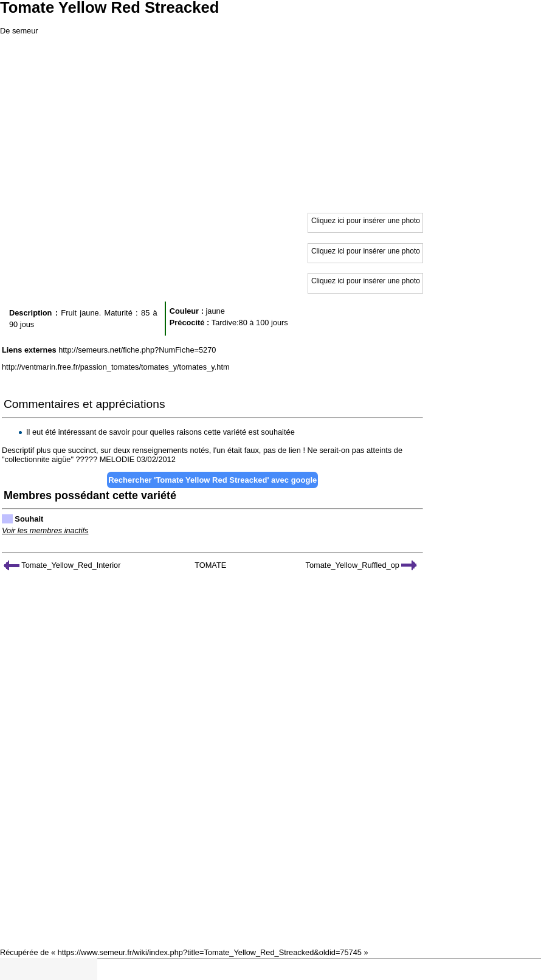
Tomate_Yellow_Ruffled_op (362, 565)
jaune (215, 311)
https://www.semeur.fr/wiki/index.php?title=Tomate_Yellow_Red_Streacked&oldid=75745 (210, 952)
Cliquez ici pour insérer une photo (366, 221)
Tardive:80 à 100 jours (250, 323)
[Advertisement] (270, 122)
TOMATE (210, 565)
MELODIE (117, 459)
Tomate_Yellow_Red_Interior (62, 565)
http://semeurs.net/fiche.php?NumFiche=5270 (137, 350)
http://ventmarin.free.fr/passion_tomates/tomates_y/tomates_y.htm (116, 367)
